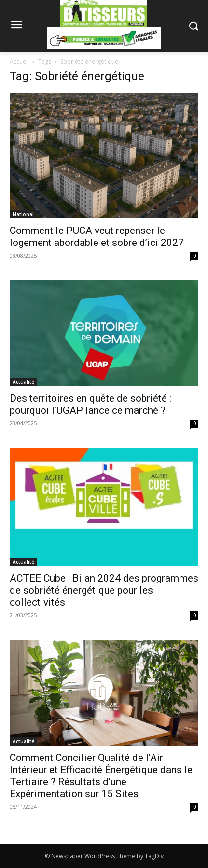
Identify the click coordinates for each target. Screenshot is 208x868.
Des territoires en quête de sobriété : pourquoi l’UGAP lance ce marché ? (90, 404)
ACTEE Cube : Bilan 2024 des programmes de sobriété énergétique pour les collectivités (104, 590)
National (23, 214)
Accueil (19, 61)
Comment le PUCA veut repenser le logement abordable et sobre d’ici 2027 (97, 237)
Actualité (23, 382)
